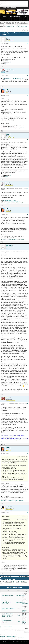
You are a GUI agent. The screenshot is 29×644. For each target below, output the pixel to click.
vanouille (24, 598)
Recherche (14, 19)
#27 (28, 251)
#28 (28, 403)
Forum (4, 16)
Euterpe (24, 611)
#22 (28, 75)
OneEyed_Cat (19, 602)
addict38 (19, 609)
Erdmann (9, 245)
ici (7, 61)
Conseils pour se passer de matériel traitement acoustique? (8, 602)
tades (7, 90)
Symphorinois (19, 596)
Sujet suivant (12, 579)
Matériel (2, 24)
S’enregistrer (13, 8)
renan (7, 183)
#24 (28, 140)
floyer (3, 405)
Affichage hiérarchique (24, 33)
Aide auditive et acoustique (8, 596)
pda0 (8, 38)
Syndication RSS (17, 639)
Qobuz (6, 64)
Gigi (19, 621)
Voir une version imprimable (7, 627)
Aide (25, 16)
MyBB (5, 642)
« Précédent (8, 27)
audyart (9, 507)
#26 (28, 214)
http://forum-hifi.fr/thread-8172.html (9, 201)
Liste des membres (15, 16)
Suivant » (25, 27)
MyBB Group (16, 642)
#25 (28, 189)
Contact (2, 638)
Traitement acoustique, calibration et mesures (17, 24)
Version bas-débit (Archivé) (8, 639)
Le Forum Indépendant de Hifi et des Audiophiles (13, 638)
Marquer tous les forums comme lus (8, 637)
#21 (28, 44)
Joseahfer (27, 642)
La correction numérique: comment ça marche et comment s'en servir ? (8, 615)
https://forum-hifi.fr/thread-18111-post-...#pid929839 (12, 128)
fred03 (24, 624)
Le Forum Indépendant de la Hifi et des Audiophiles (13, 22)
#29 (28, 453)
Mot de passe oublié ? (5, 8)
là (11, 62)
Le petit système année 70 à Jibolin (13, 202)
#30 (28, 512)
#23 (28, 96)
